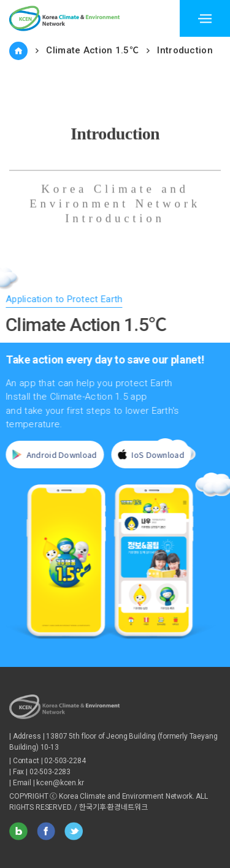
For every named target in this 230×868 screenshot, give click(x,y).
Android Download (52, 455)
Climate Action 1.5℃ (92, 50)
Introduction (185, 50)
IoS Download (148, 455)
